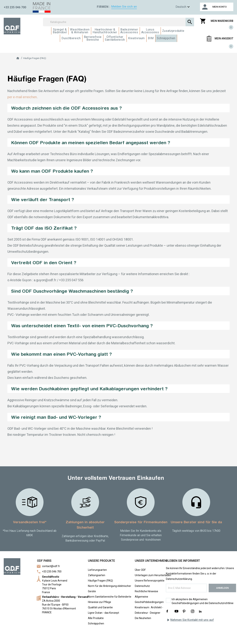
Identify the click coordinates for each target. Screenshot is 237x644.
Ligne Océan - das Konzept (104, 613)
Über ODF (140, 570)
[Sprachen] (177, 7)
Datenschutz (142, 586)
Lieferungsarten (97, 570)
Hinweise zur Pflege (100, 602)
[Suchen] (119, 22)
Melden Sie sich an (124, 7)
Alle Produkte (96, 618)
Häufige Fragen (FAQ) (100, 581)
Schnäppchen (96, 623)
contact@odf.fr (51, 566)
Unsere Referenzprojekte (150, 581)
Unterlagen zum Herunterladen (153, 575)
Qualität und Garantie (100, 607)
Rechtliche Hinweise (146, 591)
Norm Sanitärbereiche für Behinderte (110, 597)
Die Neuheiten (143, 618)
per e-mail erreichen (22, 97)
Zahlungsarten (97, 575)
